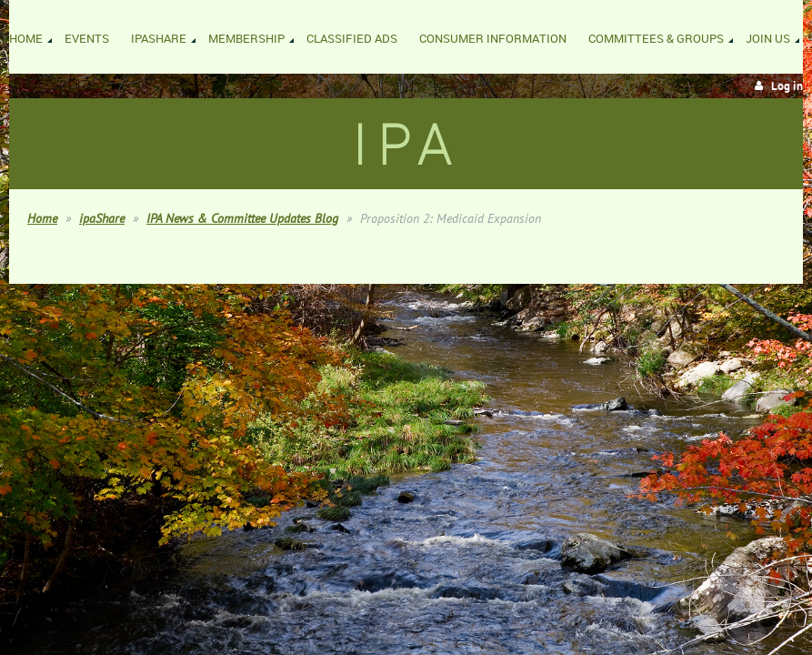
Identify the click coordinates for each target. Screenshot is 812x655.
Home (42, 218)
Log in (787, 86)
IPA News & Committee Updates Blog (242, 218)
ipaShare (102, 218)
